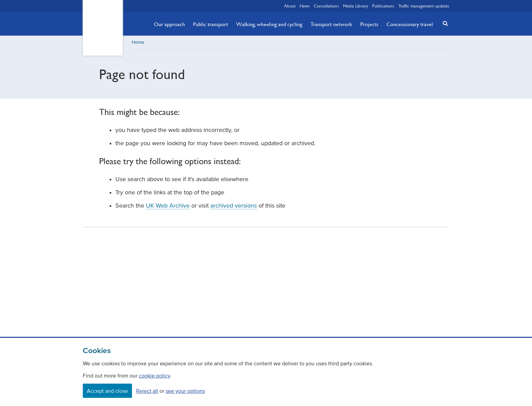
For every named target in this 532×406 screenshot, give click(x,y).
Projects (369, 24)
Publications (383, 6)
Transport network (331, 24)
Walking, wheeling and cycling (269, 24)
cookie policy (154, 375)
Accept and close (107, 391)
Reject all (147, 391)
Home (138, 42)
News (305, 6)
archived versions (234, 206)
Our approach (169, 24)
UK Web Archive (168, 206)
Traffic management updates (424, 6)
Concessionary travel (410, 24)
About (290, 6)
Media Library (356, 6)
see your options (185, 391)
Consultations (326, 6)
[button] (443, 23)
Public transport (211, 24)
